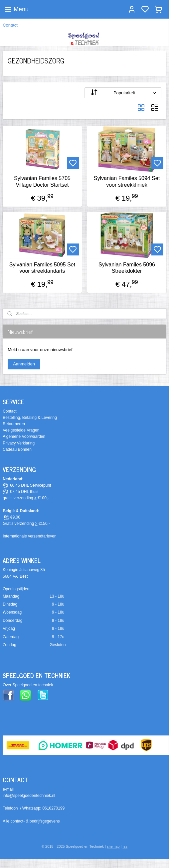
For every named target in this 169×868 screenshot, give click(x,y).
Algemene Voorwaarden (24, 436)
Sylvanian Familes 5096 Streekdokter (127, 267)
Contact (10, 25)
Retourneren (14, 424)
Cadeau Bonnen (17, 449)
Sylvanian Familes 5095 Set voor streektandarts (42, 267)
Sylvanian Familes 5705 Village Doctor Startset (42, 181)
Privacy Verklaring (19, 443)
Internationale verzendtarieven (29, 536)
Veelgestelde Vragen (21, 430)
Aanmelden (24, 364)
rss (125, 846)
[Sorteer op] (123, 93)
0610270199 (54, 808)
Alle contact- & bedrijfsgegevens (31, 821)
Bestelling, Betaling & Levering (30, 418)
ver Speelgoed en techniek (29, 685)
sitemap (113, 846)
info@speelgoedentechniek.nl (29, 796)
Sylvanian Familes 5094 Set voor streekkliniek (127, 181)
